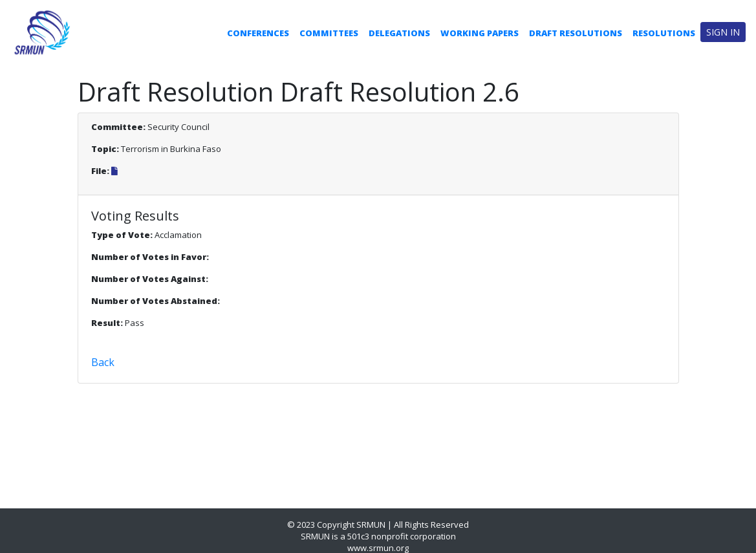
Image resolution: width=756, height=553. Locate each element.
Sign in (723, 32)
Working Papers (480, 33)
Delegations (399, 33)
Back (103, 362)
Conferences (258, 33)
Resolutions (664, 33)
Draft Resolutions (576, 33)
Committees (329, 33)
